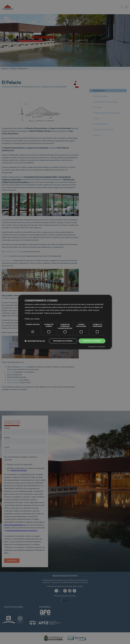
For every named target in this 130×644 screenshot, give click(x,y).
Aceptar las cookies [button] (91, 341)
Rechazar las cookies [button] (61, 341)
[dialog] (65, 322)
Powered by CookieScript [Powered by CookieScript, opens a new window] (97, 347)
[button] (35, 341)
